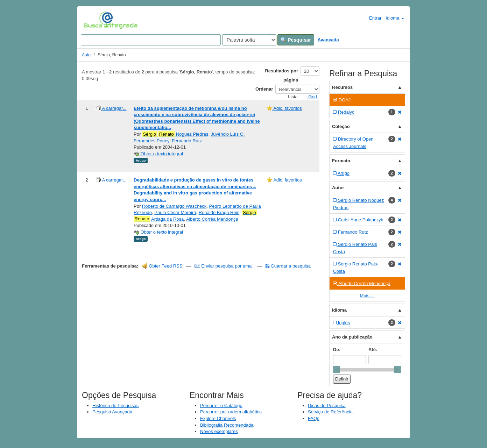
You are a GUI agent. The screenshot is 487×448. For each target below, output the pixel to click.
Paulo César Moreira (175, 212)
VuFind (94, 20)
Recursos (342, 87)
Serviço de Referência (330, 412)
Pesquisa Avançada (112, 412)
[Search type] (249, 40)
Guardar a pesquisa (288, 266)
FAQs (314, 418)
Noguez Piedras (175, 134)
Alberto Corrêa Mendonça (212, 219)
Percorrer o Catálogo (221, 406)
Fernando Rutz (187, 141)
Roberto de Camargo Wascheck (174, 206)
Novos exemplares (219, 431)
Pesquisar (296, 40)
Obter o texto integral (158, 154)
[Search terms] (151, 40)
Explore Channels (218, 418)
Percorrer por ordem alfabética (231, 412)
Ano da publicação (352, 337)
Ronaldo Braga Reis (219, 212)
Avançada (328, 40)
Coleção (341, 126)
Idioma (395, 18)
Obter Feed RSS (162, 266)
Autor (87, 55)
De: (337, 350)
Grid (310, 97)
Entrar (372, 18)
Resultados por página (281, 75)
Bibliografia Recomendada (227, 425)
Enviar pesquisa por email (225, 266)
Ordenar (264, 89)
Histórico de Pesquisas (115, 406)
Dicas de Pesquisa (327, 406)
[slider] (337, 370)
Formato (341, 161)
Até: (373, 350)
